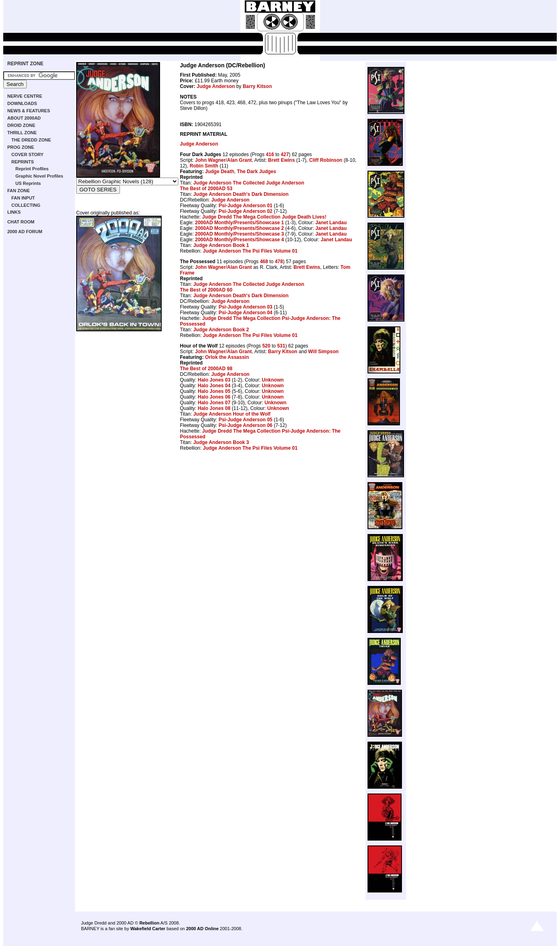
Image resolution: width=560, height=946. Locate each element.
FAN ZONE (19, 191)
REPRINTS (23, 162)
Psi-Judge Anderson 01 (245, 206)
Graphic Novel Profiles (39, 176)
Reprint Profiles (32, 169)
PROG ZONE (21, 147)
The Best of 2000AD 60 (206, 290)
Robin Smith (204, 166)
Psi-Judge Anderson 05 (245, 420)
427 (285, 154)
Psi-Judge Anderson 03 (245, 307)
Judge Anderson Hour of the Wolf (232, 414)
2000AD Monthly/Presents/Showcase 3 (239, 234)
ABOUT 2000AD (24, 118)
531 (281, 346)
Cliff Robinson (326, 160)
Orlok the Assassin (227, 357)
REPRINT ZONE (25, 64)
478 (279, 262)
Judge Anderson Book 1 (221, 245)
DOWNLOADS (22, 103)
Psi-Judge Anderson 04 (245, 313)
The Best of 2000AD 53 (206, 189)
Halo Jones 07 (214, 403)
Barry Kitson (257, 86)
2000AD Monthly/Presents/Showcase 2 (239, 228)
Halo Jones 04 (214, 386)
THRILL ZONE (22, 133)
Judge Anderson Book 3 (221, 442)
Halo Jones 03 (214, 380)
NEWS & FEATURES (29, 111)
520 (266, 346)
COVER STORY (27, 154)
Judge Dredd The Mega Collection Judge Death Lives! (264, 217)
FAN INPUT (23, 198)
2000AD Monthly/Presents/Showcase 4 (239, 240)
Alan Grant (239, 160)
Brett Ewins (282, 160)
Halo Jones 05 (214, 391)
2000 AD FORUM (25, 232)
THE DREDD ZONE (31, 140)
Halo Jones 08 (214, 408)
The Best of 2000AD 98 (206, 369)
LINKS (14, 212)
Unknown (273, 380)
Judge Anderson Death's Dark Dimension (241, 194)
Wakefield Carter (147, 929)
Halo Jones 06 (214, 397)
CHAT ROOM (21, 222)
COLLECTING (26, 205)
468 (264, 262)
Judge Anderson (216, 86)
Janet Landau (331, 223)
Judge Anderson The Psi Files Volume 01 (250, 251)
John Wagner (210, 160)
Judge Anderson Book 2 (221, 330)
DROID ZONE (21, 125)
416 (270, 154)
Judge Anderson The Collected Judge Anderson (249, 183)
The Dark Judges (257, 172)
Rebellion (150, 923)
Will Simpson (323, 352)
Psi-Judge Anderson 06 (245, 425)
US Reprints (28, 183)
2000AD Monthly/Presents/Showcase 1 (239, 223)
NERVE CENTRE (25, 96)
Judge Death (220, 172)
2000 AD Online (202, 929)
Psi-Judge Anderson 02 (245, 211)
